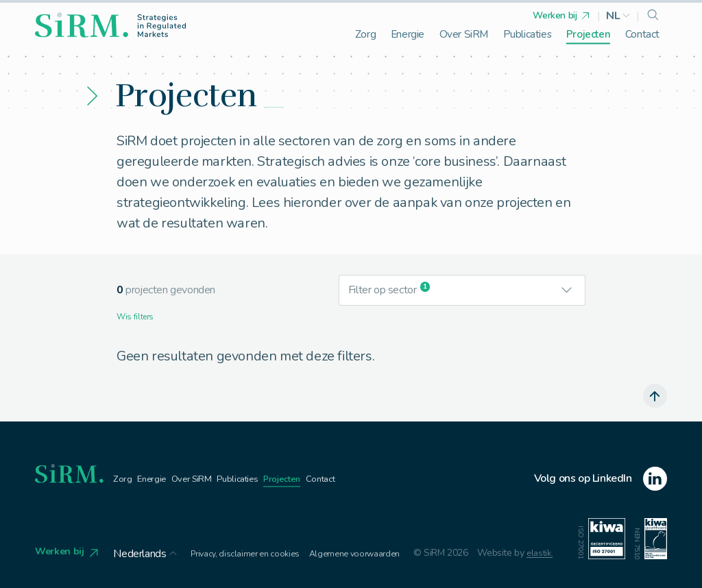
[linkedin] (601, 480)
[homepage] (110, 25)
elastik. (500, 555)
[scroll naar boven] (653, 396)
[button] (618, 16)
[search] (653, 16)
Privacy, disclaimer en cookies (239, 550)
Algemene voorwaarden (346, 550)
